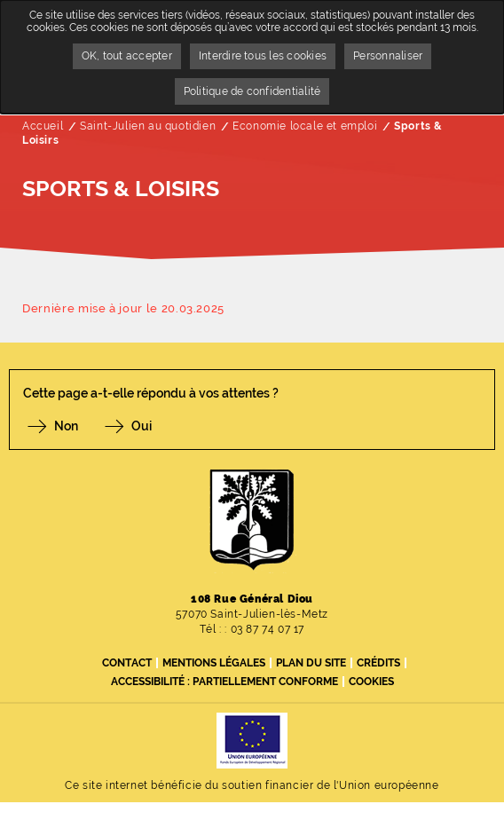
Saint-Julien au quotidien (148, 126)
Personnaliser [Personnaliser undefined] (388, 56)
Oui (142, 426)
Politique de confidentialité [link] (252, 91)
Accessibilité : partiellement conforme (224, 682)
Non (66, 426)
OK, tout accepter (127, 56)
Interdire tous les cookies (263, 56)
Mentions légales (214, 663)
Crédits (378, 663)
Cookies (371, 682)
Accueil (43, 126)
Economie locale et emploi (305, 126)
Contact (127, 663)
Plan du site (311, 663)
